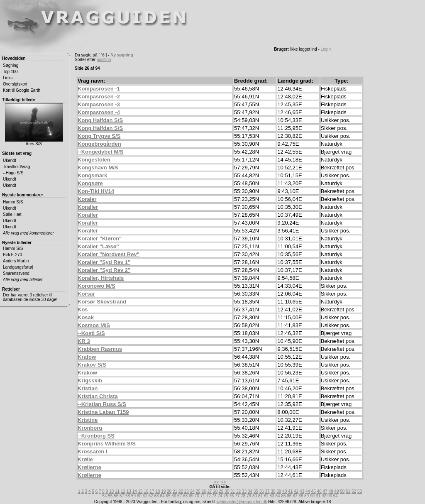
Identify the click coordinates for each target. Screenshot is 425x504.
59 (133, 496)
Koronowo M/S (96, 286)
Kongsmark (93, 175)
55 (110, 496)
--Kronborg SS (96, 436)
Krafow (87, 357)
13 (129, 491)
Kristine (88, 420)
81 (260, 496)
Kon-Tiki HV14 (96, 191)
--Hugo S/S (13, 173)
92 (324, 496)
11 (117, 491)
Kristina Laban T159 (103, 412)
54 (104, 496)
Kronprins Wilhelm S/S (107, 444)
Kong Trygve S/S (99, 136)
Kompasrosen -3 (99, 104)
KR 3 (84, 341)
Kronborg (90, 428)
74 (220, 496)
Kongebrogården (99, 144)
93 (330, 496)
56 (116, 496)
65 (168, 496)
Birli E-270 (12, 255)
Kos (83, 309)
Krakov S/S (92, 365)
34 (250, 491)
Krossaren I (93, 451)
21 (175, 491)
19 (163, 491)
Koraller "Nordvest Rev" (109, 254)
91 (318, 496)
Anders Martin (16, 261)
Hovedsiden (14, 58)
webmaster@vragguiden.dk (242, 502)
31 (233, 491)
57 (122, 496)
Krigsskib (90, 380)
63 (156, 496)
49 (336, 491)
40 (285, 491)
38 (273, 491)
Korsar (86, 294)
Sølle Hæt (12, 214)
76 (231, 496)
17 (152, 491)
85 (283, 496)
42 (296, 491)
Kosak (86, 317)
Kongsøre (90, 183)
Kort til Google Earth (22, 90)
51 (348, 491)
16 (146, 491)
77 (237, 496)
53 (360, 491)
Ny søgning (122, 55)
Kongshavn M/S (98, 168)
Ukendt (10, 160)
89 (307, 496)
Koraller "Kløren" (100, 239)
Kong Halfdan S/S (100, 120)
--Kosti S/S (91, 333)
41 (290, 491)
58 (128, 496)
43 (302, 491)
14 (135, 491)
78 (243, 496)
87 (295, 496)
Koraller (88, 207)
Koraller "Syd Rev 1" (104, 262)
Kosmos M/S (94, 325)
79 (249, 496)
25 (198, 491)
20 (169, 491)
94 (336, 496)
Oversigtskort (15, 84)
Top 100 (10, 72)
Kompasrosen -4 (99, 112)
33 (244, 491)
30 (227, 491)
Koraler (87, 199)
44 (308, 491)
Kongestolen (94, 160)
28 (215, 491)
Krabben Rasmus (100, 349)
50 (342, 491)
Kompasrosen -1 (99, 89)
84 (278, 496)
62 (151, 496)
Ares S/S (34, 125)
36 (262, 491)
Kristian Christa (98, 396)
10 (111, 491)
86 (289, 496)
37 (267, 491)
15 (140, 491)
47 (325, 491)
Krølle (85, 459)
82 (266, 496)
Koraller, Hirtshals (101, 278)
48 (331, 491)
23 (187, 491)
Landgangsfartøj (18, 267)
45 (314, 491)
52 (354, 491)
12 (123, 491)
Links (8, 78)
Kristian (88, 388)
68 (185, 496)
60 (139, 496)
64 (162, 496)
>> (224, 482)
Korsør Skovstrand (102, 302)
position (104, 60)
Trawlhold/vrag (16, 167)
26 (204, 491)
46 (319, 491)
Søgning (11, 65)
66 (174, 496)
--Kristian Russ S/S (102, 404)
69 (191, 496)
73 (214, 496)
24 (192, 491)
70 (197, 496)
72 (209, 496)
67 (180, 496)
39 (279, 491)
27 (209, 491)
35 (256, 491)
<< (217, 482)
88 (301, 496)
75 (226, 496)
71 (203, 496)
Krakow (87, 373)
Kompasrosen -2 (99, 97)
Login (326, 49)
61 (145, 496)
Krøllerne (89, 467)
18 (158, 491)
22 (181, 491)
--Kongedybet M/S (101, 152)
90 (312, 496)
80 (255, 496)
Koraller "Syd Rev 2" (104, 270)
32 (238, 491)
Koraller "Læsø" (98, 246)
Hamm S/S (13, 202)
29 (221, 491)
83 (272, 496)
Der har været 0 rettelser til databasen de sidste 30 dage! (30, 297)
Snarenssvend (16, 273)
